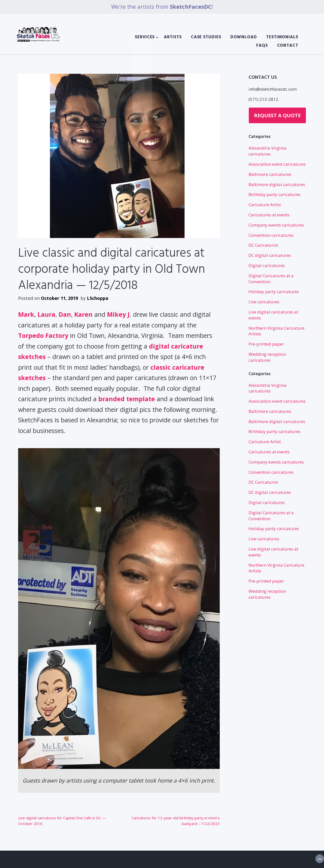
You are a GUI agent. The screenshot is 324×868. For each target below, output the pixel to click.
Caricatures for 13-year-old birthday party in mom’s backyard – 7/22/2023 (176, 821)
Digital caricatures (267, 265)
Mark (26, 314)
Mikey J (118, 314)
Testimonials (282, 37)
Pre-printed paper (266, 344)
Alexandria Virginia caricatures (268, 151)
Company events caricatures (276, 225)
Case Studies (206, 37)
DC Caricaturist (263, 245)
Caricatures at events (269, 215)
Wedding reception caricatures (267, 357)
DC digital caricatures (270, 255)
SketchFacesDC (191, 6)
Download (244, 37)
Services (145, 37)
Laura (46, 314)
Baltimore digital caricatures (277, 184)
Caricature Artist (265, 205)
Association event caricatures (277, 164)
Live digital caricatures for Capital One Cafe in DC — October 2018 (62, 821)
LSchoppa (98, 298)
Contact (288, 46)
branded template (127, 399)
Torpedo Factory (43, 335)
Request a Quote (277, 115)
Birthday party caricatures (274, 194)
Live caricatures (264, 302)
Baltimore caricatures (270, 174)
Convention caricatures (271, 235)
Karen (83, 314)
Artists (173, 37)
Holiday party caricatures (274, 292)
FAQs (262, 46)
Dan (65, 314)
